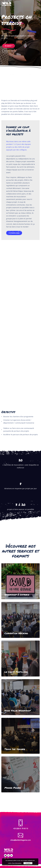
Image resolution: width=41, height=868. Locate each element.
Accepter (28, 863)
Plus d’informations (17, 863)
